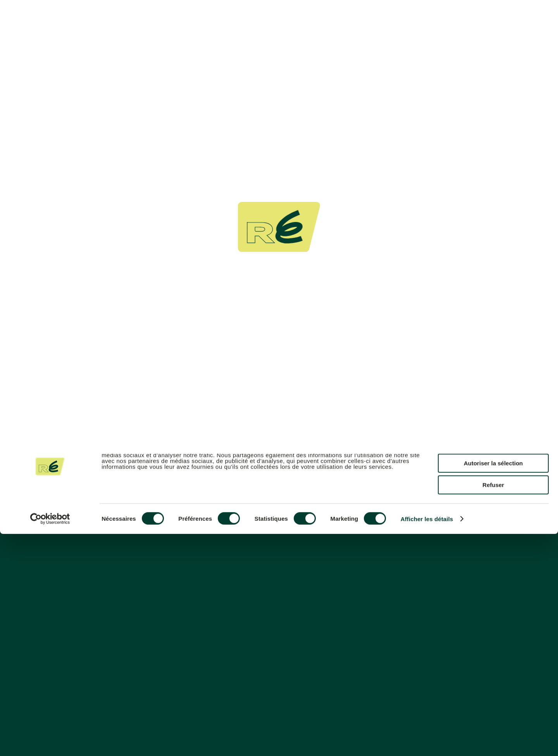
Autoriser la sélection (493, 685)
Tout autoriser (493, 663)
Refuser (493, 707)
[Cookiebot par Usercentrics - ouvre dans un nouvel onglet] (50, 741)
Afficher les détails (427, 741)
